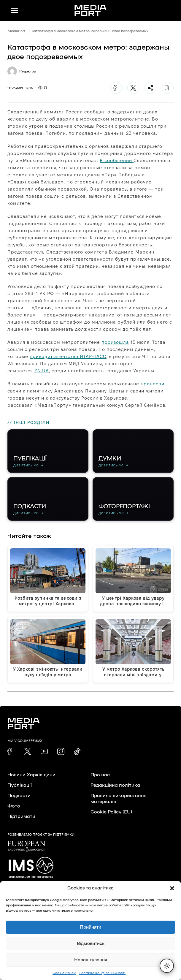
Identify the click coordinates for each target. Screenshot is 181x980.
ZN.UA (42, 371)
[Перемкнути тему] (167, 966)
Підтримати (21, 818)
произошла (115, 342)
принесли (153, 384)
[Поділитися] (150, 88)
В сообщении (117, 160)
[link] (11, 753)
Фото (14, 808)
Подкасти (19, 797)
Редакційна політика (115, 787)
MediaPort (16, 31)
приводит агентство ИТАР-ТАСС (68, 356)
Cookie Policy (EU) (111, 814)
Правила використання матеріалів (119, 800)
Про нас (100, 777)
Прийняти (90, 927)
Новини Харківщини (31, 777)
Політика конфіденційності (102, 973)
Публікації (20, 787)
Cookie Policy (64, 973)
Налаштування (91, 960)
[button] (172, 888)
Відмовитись (91, 944)
